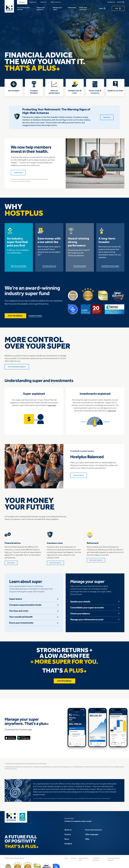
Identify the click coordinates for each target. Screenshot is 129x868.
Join (118, 8)
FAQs (87, 841)
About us (68, 832)
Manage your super (57, 9)
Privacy (67, 860)
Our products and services (23, 9)
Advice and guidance (41, 9)
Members (22, 2)
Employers (33, 2)
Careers (68, 836)
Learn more (52, 407)
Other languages (92, 836)
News (67, 841)
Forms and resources (83, 9)
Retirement (72, 8)
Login (103, 8)
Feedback (68, 846)
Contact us (111, 2)
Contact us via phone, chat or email (79, 823)
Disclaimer (74, 860)
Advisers (43, 2)
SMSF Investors (56, 2)
